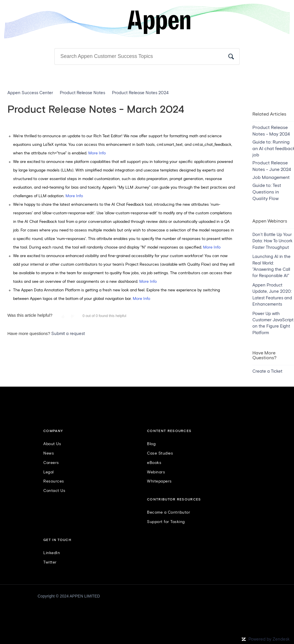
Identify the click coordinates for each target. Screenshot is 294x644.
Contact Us (54, 491)
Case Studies (160, 453)
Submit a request (68, 334)
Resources (54, 481)
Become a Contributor (169, 512)
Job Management (271, 177)
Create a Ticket (267, 371)
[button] (63, 317)
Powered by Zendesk (269, 639)
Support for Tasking (166, 522)
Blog (151, 444)
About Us (52, 444)
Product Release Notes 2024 (140, 93)
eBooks (154, 463)
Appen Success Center (30, 93)
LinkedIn (52, 553)
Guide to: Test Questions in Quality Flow (267, 192)
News (49, 453)
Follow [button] (278, 104)
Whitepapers (159, 481)
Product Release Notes (82, 93)
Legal (49, 472)
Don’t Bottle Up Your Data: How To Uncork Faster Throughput (272, 241)
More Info (97, 153)
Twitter (50, 562)
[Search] (147, 56)
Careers (51, 463)
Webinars (156, 472)
